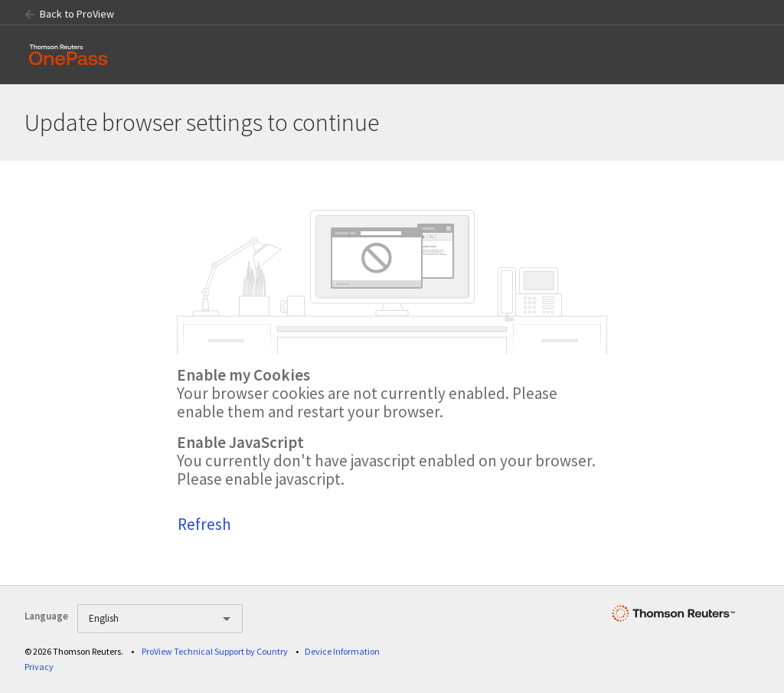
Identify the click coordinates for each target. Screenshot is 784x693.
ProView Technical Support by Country (215, 651)
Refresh (204, 524)
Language (46, 616)
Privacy (39, 667)
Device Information (342, 651)
